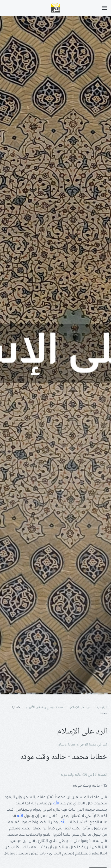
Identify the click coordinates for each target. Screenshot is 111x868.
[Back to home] (55, 8)
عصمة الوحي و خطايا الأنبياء (78, 745)
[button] (104, 8)
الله (56, 804)
